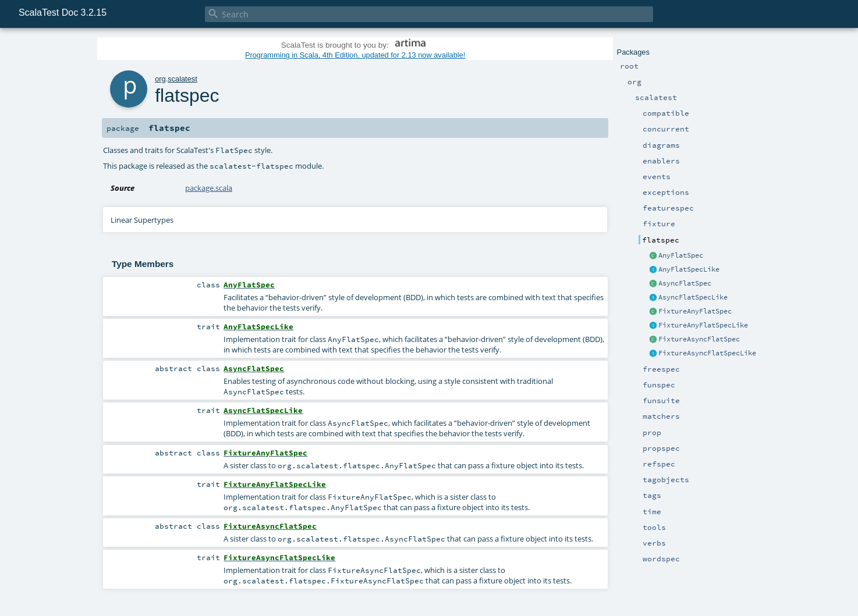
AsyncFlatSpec (685, 283)
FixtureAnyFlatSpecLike (703, 325)
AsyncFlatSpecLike (693, 297)
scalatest (182, 79)
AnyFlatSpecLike (689, 269)
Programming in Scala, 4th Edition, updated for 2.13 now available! (355, 55)
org (160, 79)
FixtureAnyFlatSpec (695, 311)
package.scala (209, 188)
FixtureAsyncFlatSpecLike (707, 353)
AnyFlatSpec (681, 255)
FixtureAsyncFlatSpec (699, 339)
